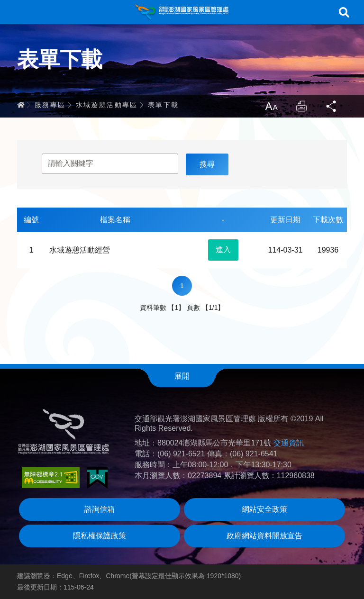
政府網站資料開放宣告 (264, 536)
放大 (271, 106)
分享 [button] (332, 106)
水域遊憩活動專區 (107, 105)
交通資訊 (289, 443)
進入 (223, 250)
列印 (301, 106)
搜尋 (344, 12)
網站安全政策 (264, 509)
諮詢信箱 (100, 509)
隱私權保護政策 (100, 536)
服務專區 (50, 105)
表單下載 (164, 105)
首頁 (21, 105)
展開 (182, 376)
